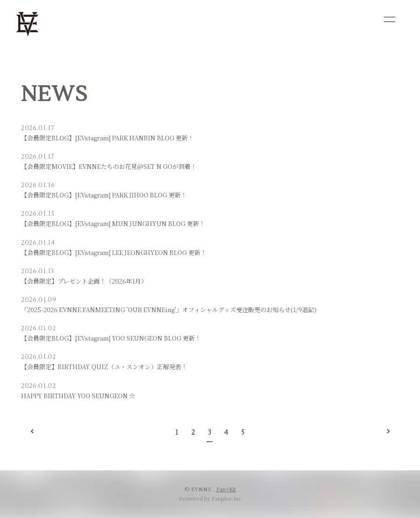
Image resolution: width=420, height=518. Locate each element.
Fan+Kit (226, 489)
